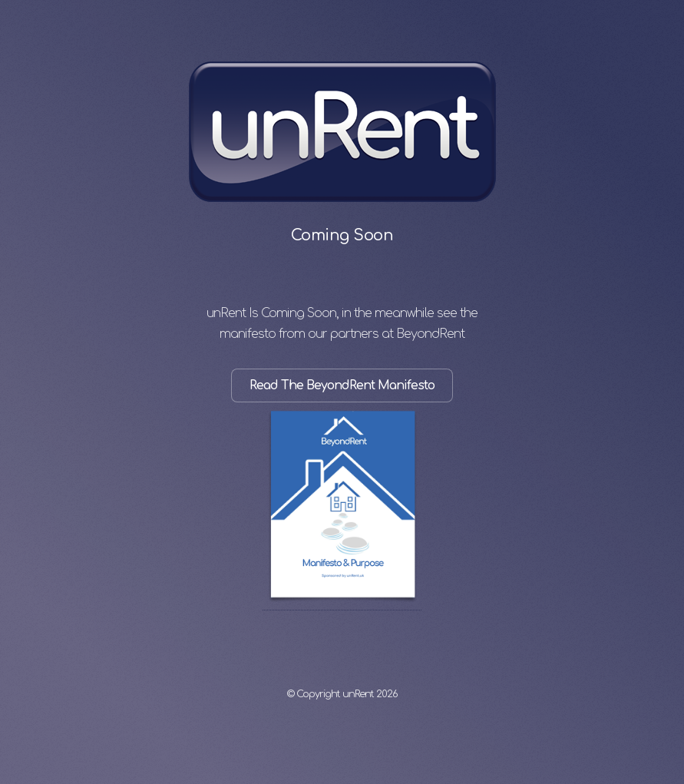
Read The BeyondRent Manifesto (342, 385)
